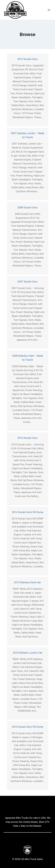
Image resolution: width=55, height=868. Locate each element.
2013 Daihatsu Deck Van (27, 582)
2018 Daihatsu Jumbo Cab (27, 653)
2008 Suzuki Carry (27, 207)
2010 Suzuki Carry (27, 59)
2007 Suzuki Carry (27, 282)
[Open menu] (49, 10)
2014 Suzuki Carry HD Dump (27, 512)
